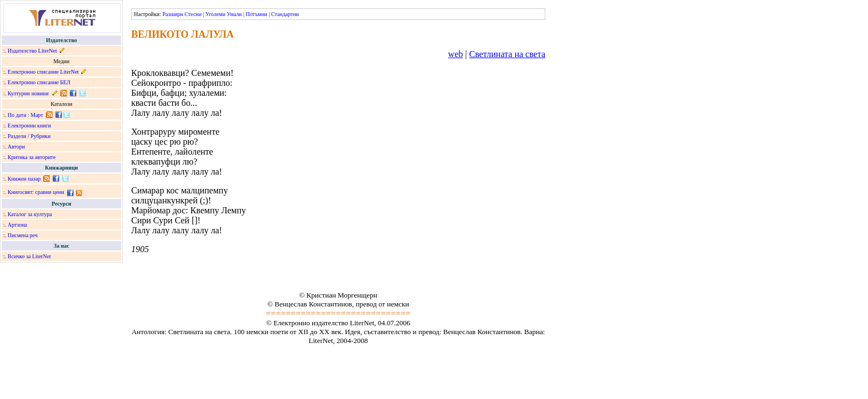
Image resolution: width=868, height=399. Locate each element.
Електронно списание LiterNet (43, 72)
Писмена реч (23, 235)
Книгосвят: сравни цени (36, 192)
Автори (16, 147)
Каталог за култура (30, 214)
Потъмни (257, 14)
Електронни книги (29, 126)
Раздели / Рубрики (29, 136)
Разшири (172, 14)
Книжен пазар (24, 179)
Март (37, 115)
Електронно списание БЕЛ (39, 82)
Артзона (17, 225)
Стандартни (285, 14)
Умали (234, 14)
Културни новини (28, 93)
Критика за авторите (32, 157)
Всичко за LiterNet (29, 256)
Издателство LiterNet (32, 51)
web (456, 54)
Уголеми (215, 14)
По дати (17, 115)
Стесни (193, 14)
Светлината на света (507, 54)
